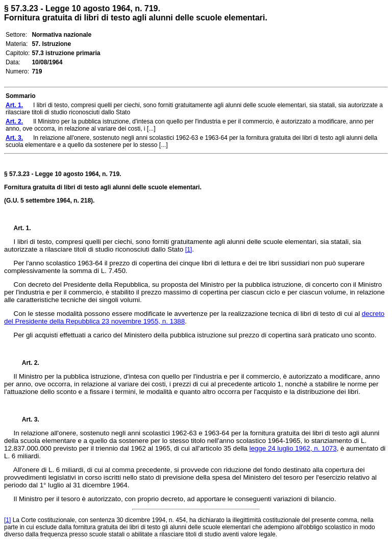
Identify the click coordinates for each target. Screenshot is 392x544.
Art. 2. (27, 363)
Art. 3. (27, 419)
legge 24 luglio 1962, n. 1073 (293, 448)
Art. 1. (22, 228)
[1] (189, 250)
